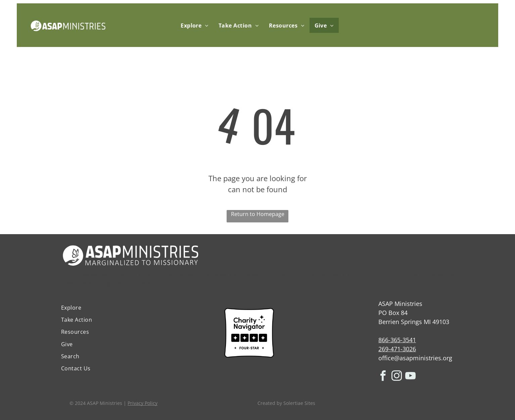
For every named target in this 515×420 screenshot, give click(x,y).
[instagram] (397, 377)
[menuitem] (195, 25)
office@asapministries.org (415, 358)
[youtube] (411, 377)
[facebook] (383, 377)
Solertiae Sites (299, 403)
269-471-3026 (397, 349)
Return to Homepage (258, 214)
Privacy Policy (143, 403)
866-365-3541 (397, 340)
